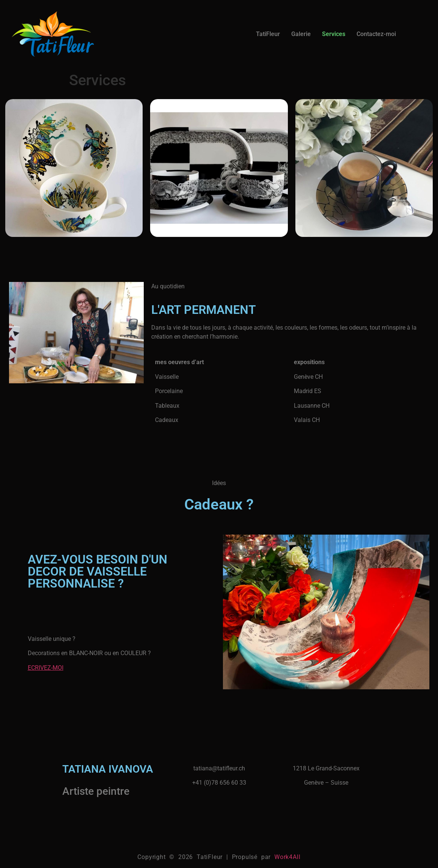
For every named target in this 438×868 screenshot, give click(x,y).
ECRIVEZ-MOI (46, 668)
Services (334, 34)
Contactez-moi (376, 34)
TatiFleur (268, 34)
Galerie (301, 34)
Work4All (287, 857)
